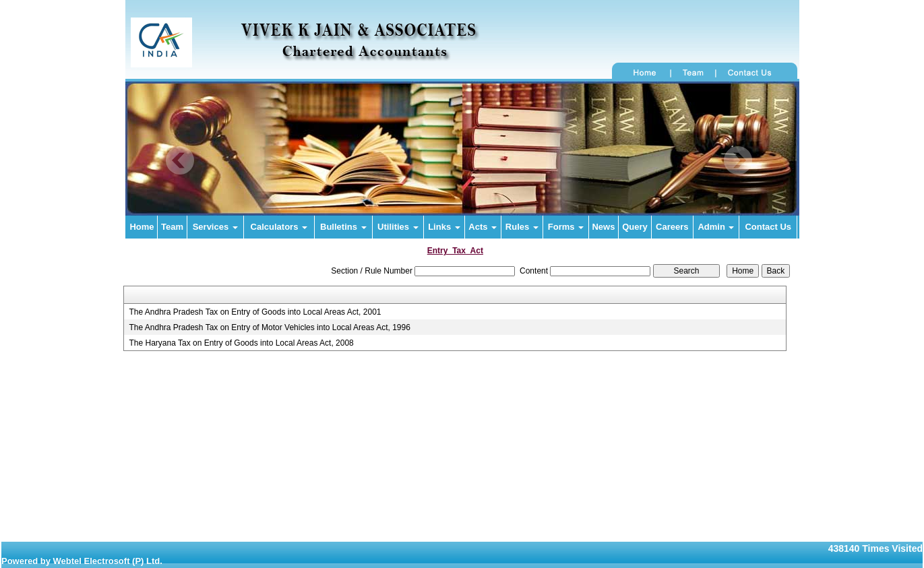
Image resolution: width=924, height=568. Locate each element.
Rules (522, 227)
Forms (566, 227)
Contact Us (768, 227)
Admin (716, 227)
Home (142, 227)
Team (172, 227)
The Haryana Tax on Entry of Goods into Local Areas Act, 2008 (241, 343)
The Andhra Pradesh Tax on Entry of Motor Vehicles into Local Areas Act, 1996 (269, 327)
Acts (483, 227)
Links (444, 227)
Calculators (279, 227)
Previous (180, 161)
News (603, 227)
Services (215, 227)
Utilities (398, 227)
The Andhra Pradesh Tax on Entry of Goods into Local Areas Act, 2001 (255, 312)
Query (635, 227)
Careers (672, 227)
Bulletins (343, 227)
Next (738, 161)
